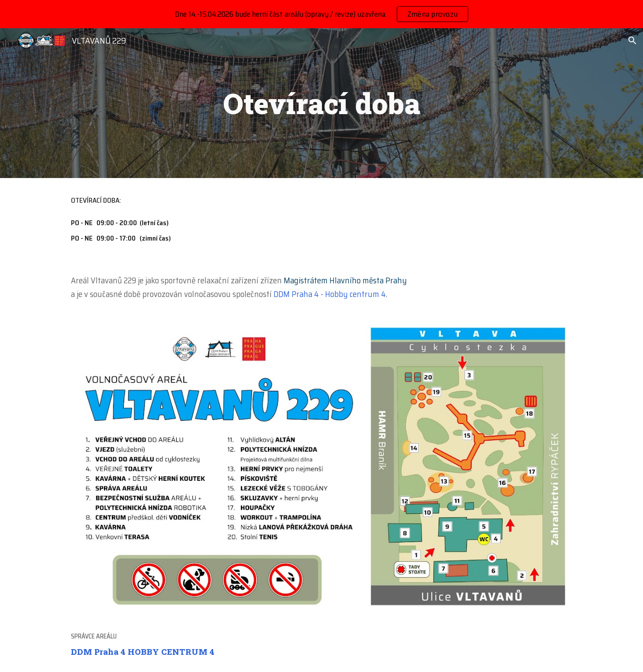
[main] (321, 103)
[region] (321, 14)
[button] (632, 41)
